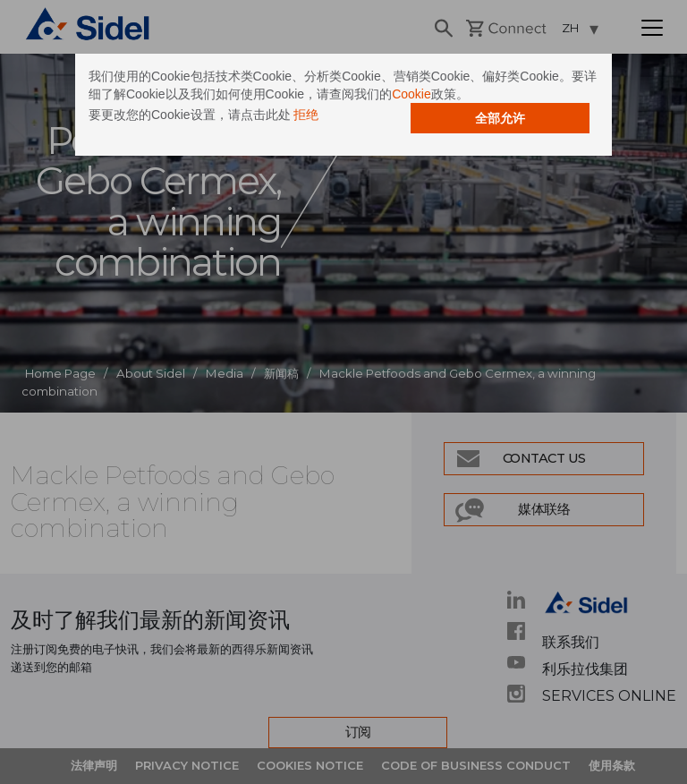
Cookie (411, 94)
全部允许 (500, 118)
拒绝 (306, 115)
